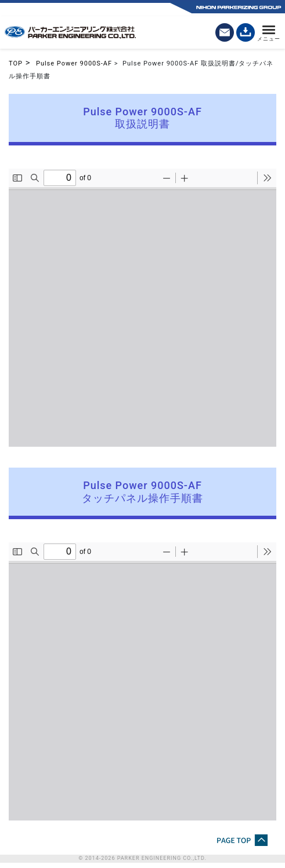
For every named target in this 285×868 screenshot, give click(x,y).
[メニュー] (269, 32)
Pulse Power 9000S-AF (74, 63)
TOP (16, 63)
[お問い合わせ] (225, 32)
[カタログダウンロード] (246, 32)
